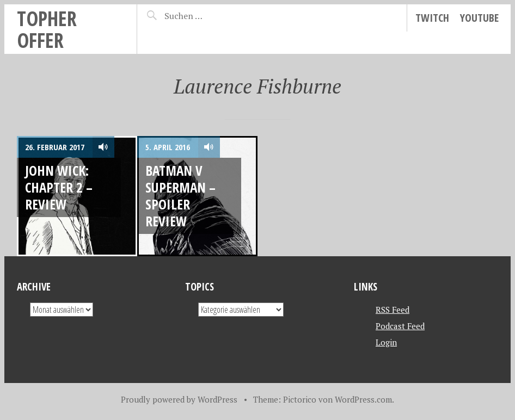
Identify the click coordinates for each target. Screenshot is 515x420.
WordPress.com (363, 399)
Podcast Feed (400, 326)
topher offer (47, 29)
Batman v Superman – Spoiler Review (180, 196)
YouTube (479, 18)
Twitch (432, 18)
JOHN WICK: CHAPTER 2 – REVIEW (59, 187)
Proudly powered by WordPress (179, 399)
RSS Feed (393, 310)
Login (386, 342)
